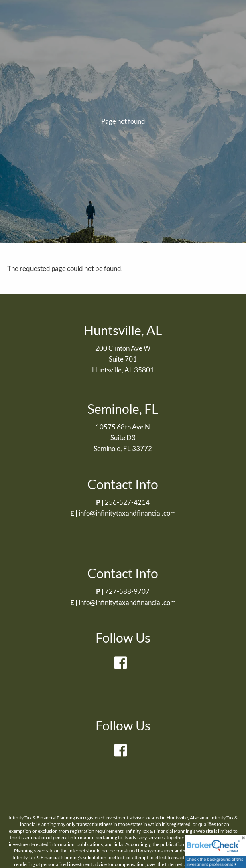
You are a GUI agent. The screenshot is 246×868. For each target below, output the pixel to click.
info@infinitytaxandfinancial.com (127, 513)
